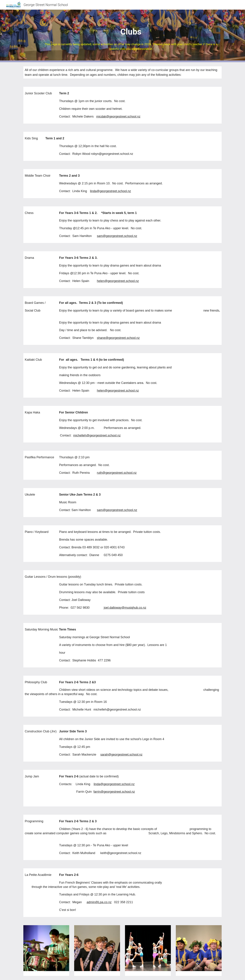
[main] (131, 36)
